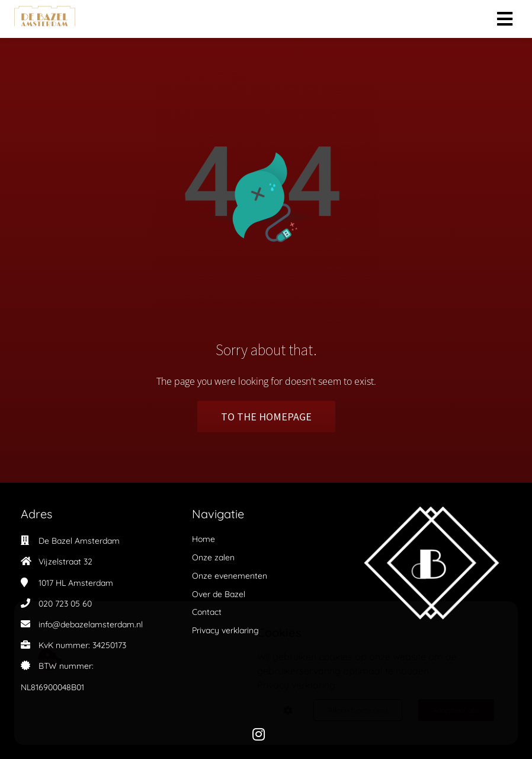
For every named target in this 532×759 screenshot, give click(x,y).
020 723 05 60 (65, 604)
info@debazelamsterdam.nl (91, 624)
